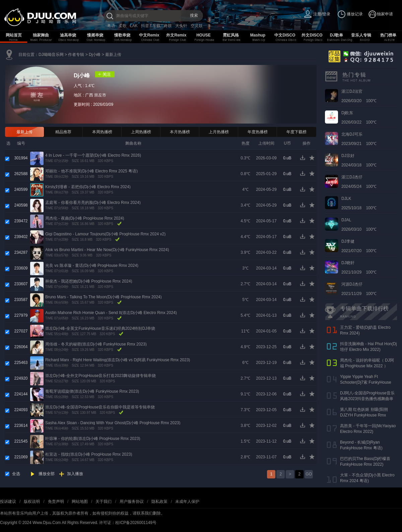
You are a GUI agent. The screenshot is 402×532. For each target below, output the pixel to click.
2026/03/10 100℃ (359, 225)
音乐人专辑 (361, 35)
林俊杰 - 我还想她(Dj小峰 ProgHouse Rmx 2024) (89, 281)
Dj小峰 (95, 55)
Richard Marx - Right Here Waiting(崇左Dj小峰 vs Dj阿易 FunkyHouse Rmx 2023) (118, 360)
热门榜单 (388, 35)
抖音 (145, 26)
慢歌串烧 (122, 35)
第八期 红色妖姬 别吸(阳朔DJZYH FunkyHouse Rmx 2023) (364, 415)
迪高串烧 (68, 35)
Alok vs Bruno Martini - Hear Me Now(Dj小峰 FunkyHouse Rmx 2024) (107, 250)
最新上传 (113, 55)
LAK (134, 26)
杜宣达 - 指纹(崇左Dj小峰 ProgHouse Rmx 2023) (89, 454)
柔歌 (123, 26)
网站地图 (80, 502)
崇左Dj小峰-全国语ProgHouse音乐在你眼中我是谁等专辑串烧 (100, 407)
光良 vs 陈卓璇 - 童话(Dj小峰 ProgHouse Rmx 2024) (92, 265)
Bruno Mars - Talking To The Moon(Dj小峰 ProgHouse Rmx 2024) (103, 297)
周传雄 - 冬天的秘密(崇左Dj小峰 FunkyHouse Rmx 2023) (96, 344)
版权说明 (32, 502)
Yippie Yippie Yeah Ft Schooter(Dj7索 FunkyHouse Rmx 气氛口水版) (366, 382)
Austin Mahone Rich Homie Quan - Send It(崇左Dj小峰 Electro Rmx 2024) (111, 313)
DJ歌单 (337, 35)
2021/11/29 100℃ (359, 289)
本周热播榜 (102, 132)
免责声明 (56, 502)
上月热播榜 (219, 132)
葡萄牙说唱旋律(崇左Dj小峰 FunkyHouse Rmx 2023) (92, 391)
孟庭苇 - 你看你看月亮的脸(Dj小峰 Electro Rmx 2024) (93, 203)
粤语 (111, 26)
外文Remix (176, 35)
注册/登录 (322, 14)
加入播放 (75, 474)
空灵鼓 (197, 26)
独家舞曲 (41, 35)
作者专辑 (76, 55)
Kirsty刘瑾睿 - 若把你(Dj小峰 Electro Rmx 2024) (88, 187)
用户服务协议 (132, 502)
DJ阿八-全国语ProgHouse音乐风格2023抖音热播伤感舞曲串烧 (367, 399)
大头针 (181, 26)
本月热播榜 (180, 132)
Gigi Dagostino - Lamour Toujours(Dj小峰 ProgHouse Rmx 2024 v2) (105, 234)
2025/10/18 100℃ (359, 203)
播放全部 (47, 474)
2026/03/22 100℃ (359, 118)
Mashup (258, 35)
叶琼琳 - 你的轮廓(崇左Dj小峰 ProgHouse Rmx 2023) (93, 439)
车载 (156, 26)
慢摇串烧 (95, 35)
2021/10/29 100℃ (359, 268)
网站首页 (14, 35)
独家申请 (385, 14)
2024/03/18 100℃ (359, 160)
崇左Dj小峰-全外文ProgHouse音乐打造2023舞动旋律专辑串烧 (100, 376)
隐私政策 (159, 502)
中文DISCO (285, 35)
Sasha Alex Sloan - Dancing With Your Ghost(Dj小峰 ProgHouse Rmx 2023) (113, 423)
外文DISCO (312, 35)
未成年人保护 (187, 502)
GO (309, 474)
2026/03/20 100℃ (359, 96)
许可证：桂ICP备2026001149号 (128, 523)
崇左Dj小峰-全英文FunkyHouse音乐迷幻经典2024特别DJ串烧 (100, 328)
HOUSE (204, 35)
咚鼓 (168, 26)
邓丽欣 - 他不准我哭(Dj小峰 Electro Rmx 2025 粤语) (91, 171)
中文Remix (149, 35)
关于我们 (104, 502)
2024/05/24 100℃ (359, 182)
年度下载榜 (296, 132)
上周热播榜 (141, 132)
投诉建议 (8, 502)
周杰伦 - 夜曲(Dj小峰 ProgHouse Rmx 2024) (85, 218)
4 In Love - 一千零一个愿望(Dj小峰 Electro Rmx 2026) (93, 155)
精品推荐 (63, 132)
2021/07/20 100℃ (359, 246)
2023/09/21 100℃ (359, 139)
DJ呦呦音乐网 (51, 55)
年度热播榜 (258, 132)
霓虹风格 (231, 35)
